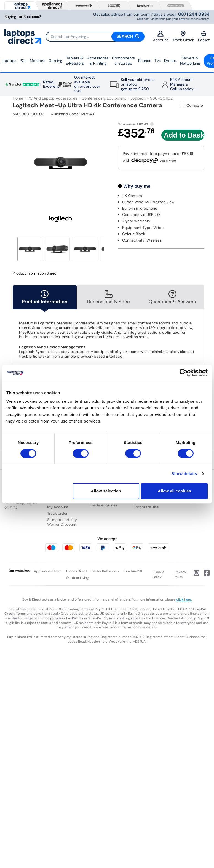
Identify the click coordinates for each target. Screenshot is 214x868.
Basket (204, 36)
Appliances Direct (48, 571)
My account (58, 507)
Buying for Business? (23, 17)
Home (18, 98)
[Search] (95, 37)
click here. (184, 599)
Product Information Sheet (34, 273)
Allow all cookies (174, 491)
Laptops (9, 61)
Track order (57, 513)
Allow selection (106, 491)
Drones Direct (77, 571)
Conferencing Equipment (104, 98)
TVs (158, 61)
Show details (184, 474)
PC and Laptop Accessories (52, 98)
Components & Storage (123, 61)
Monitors (38, 61)
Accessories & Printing (98, 61)
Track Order (183, 36)
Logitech (138, 98)
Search (128, 36)
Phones (145, 61)
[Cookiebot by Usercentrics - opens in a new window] (184, 373)
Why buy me (137, 186)
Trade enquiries (104, 505)
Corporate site (146, 507)
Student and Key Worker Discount (62, 522)
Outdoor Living (77, 578)
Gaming (55, 61)
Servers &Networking (190, 61)
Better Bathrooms (105, 571)
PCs (23, 61)
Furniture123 (133, 571)
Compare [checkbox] (195, 105)
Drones (170, 61)
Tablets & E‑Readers (75, 61)
